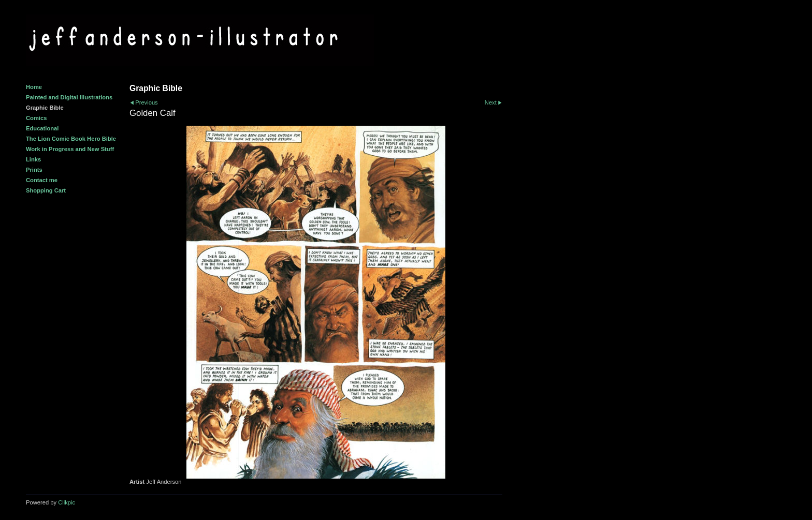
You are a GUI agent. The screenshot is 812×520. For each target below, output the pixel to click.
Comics (36, 118)
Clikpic (67, 502)
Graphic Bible (45, 108)
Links (33, 159)
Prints (34, 170)
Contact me (42, 180)
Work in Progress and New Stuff (70, 149)
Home (34, 87)
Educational (42, 128)
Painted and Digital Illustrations (69, 97)
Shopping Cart (46, 190)
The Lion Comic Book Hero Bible (71, 139)
